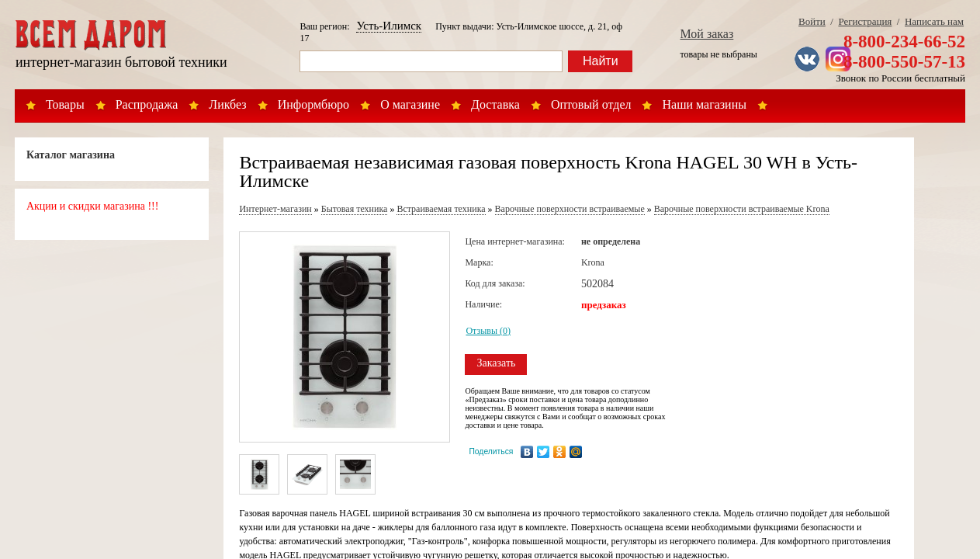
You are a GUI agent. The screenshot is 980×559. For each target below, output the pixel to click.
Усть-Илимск (389, 26)
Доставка (495, 104)
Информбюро (313, 104)
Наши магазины (704, 104)
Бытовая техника (355, 209)
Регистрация (865, 21)
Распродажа (147, 104)
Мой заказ (707, 34)
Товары (65, 104)
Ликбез (227, 104)
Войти (812, 21)
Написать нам (934, 21)
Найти (601, 61)
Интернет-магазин (275, 209)
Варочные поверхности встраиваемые (570, 209)
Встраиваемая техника (441, 209)
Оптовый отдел (591, 104)
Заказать (496, 363)
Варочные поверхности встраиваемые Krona (742, 209)
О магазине (410, 104)
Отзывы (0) (488, 331)
